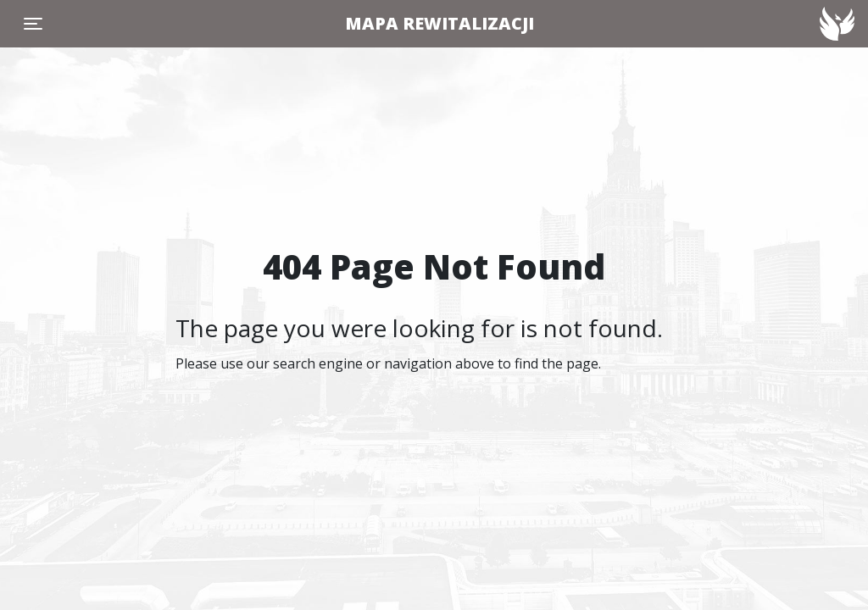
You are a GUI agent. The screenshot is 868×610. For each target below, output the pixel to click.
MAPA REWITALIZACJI (440, 23)
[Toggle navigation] (33, 24)
